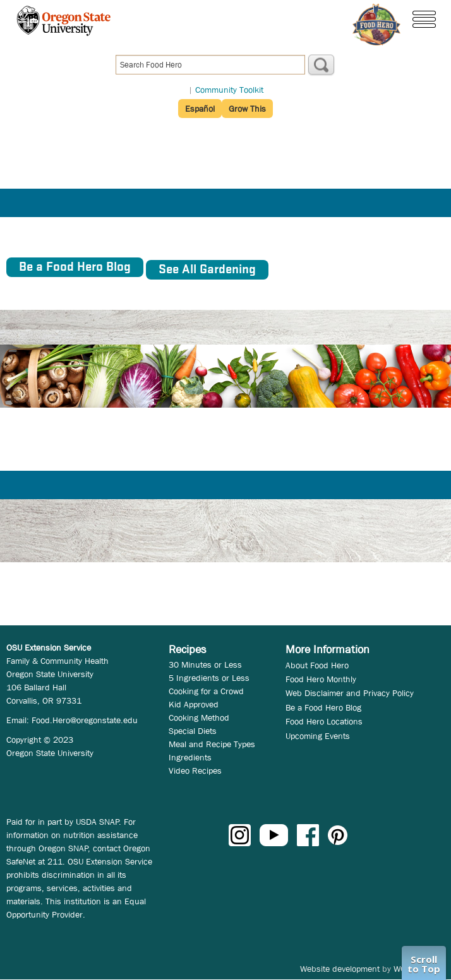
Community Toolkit (229, 90)
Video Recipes (195, 770)
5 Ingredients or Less (209, 678)
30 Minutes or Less (205, 664)
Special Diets (193, 731)
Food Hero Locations (324, 721)
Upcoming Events (318, 736)
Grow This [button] (247, 109)
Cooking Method (199, 717)
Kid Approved (194, 704)
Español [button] (200, 109)
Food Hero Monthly (321, 679)
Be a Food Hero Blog (323, 707)
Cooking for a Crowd (206, 691)
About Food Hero (317, 665)
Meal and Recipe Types (212, 744)
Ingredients (190, 757)
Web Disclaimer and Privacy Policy (350, 693)
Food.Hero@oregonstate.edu (85, 720)
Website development (340, 969)
